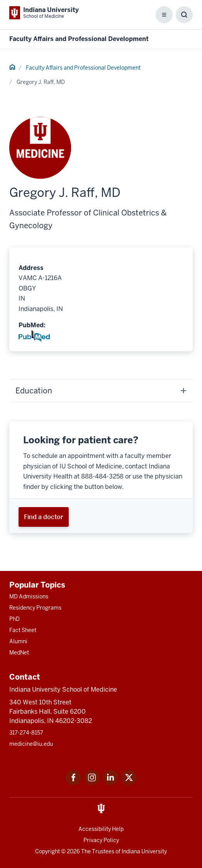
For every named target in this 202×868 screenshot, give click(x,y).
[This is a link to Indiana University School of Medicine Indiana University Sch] (44, 13)
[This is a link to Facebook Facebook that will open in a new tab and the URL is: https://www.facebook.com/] (73, 783)
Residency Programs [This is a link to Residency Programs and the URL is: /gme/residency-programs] (35, 608)
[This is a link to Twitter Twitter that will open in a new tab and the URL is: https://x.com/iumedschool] (129, 783)
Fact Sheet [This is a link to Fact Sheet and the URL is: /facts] (23, 630)
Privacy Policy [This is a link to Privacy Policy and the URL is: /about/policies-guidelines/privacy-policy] (101, 840)
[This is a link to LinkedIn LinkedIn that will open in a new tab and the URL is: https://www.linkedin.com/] (110, 783)
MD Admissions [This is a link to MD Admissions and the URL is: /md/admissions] (29, 596)
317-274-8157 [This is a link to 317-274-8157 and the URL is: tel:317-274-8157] (26, 733)
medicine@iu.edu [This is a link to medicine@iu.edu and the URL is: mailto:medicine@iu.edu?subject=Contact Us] (31, 744)
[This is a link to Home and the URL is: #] (12, 68)
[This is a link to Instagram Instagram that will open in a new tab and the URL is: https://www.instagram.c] (92, 783)
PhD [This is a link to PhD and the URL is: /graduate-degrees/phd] (14, 619)
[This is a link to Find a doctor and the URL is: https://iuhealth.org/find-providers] (44, 517)
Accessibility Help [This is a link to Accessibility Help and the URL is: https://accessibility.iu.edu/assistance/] (101, 829)
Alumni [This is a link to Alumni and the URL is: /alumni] (18, 641)
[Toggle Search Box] (184, 15)
